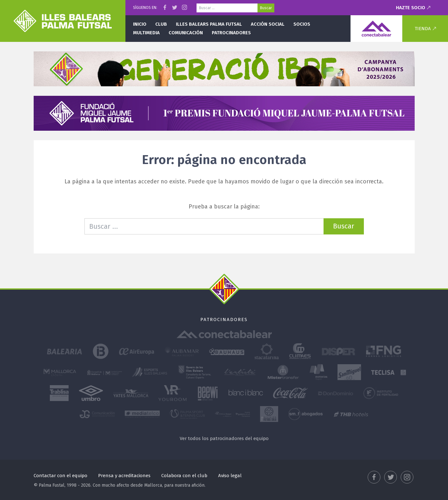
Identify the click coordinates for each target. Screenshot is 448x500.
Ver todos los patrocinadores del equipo (224, 438)
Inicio (140, 24)
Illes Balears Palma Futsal (209, 24)
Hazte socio (411, 8)
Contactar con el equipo (60, 476)
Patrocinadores (231, 33)
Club (161, 24)
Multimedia (146, 33)
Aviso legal (230, 476)
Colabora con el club (184, 476)
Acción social (268, 24)
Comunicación (186, 33)
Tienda (423, 29)
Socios (302, 24)
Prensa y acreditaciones (124, 476)
